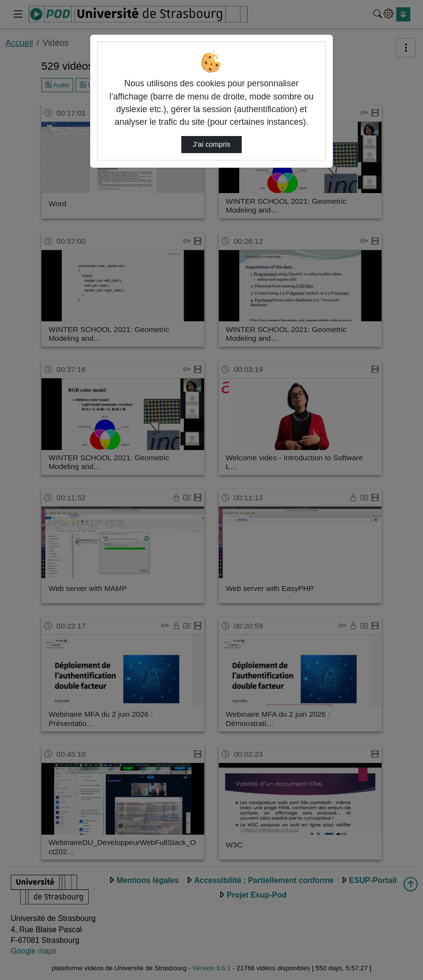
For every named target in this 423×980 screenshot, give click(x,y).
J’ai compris (211, 144)
